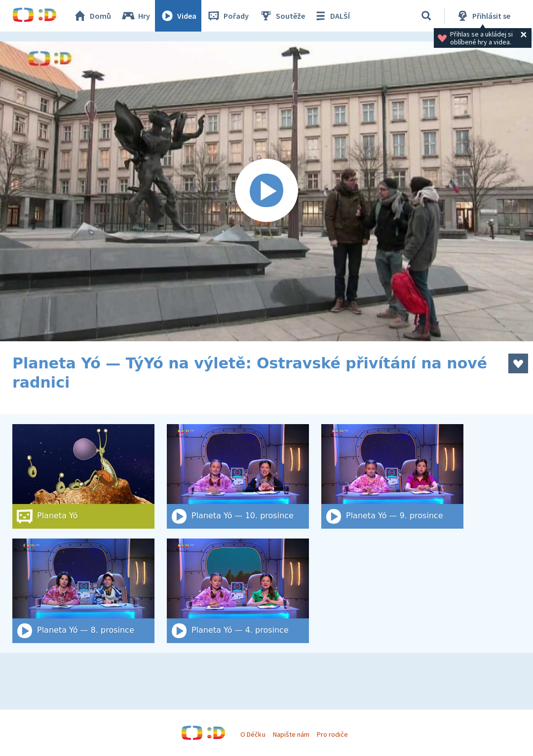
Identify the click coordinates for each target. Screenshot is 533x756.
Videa (178, 16)
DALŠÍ (331, 16)
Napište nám (291, 734)
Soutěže (282, 16)
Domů (92, 16)
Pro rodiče (332, 734)
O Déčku (253, 734)
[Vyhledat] (426, 16)
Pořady (228, 16)
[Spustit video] (266, 191)
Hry (135, 16)
